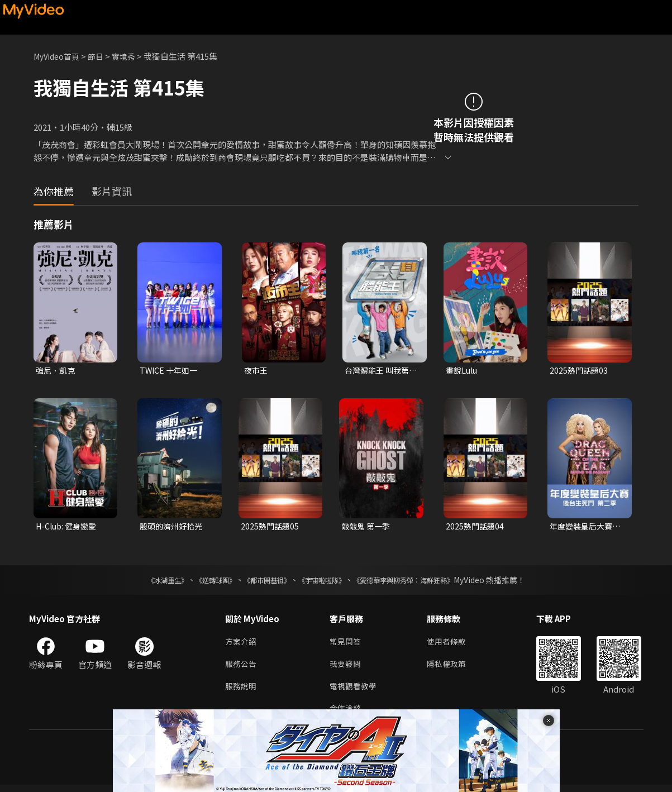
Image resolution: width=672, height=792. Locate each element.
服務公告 (242, 668)
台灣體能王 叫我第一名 (379, 371)
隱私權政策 (451, 668)
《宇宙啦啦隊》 (324, 582)
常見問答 (346, 644)
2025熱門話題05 (271, 528)
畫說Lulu (463, 371)
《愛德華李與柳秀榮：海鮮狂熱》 (418, 582)
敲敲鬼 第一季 (367, 528)
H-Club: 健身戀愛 (68, 528)
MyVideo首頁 (59, 56)
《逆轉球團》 (203, 582)
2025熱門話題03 (580, 371)
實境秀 (130, 56)
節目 (101, 56)
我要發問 (346, 668)
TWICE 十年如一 (170, 371)
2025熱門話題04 (476, 528)
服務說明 (242, 691)
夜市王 (257, 371)
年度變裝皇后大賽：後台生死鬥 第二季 (584, 528)
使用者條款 (451, 644)
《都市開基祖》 (261, 582)
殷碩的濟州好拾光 (173, 528)
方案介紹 (242, 644)
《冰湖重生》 (148, 582)
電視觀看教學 (355, 691)
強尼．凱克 (57, 371)
